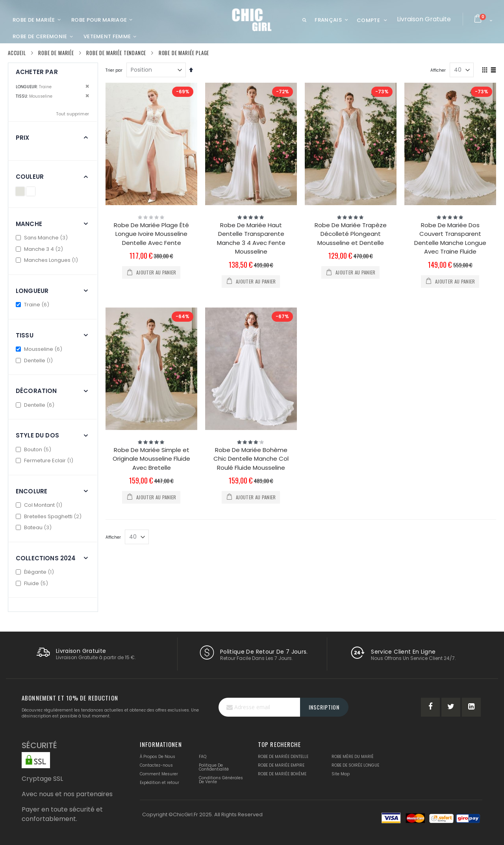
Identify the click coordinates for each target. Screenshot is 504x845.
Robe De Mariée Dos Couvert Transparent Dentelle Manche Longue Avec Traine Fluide (450, 238)
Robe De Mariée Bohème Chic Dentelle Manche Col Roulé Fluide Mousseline (251, 459)
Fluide (33, 583)
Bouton (34, 449)
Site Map (341, 774)
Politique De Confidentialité (214, 767)
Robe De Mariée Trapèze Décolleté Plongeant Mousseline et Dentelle (351, 234)
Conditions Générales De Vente (221, 780)
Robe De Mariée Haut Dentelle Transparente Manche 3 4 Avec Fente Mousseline (251, 238)
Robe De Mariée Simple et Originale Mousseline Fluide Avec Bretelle (151, 459)
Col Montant (40, 505)
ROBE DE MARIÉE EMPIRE (281, 765)
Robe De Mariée (56, 53)
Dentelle (35, 360)
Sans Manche (43, 238)
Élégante (36, 572)
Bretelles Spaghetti (50, 516)
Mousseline (40, 349)
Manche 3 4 (40, 249)
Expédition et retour (159, 783)
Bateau (35, 527)
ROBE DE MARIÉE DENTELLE (283, 757)
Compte (368, 20)
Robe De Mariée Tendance (116, 53)
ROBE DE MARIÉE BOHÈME (282, 774)
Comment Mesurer (159, 774)
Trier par (114, 70)
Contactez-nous (156, 765)
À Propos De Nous (157, 757)
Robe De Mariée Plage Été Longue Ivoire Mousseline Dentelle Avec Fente (151, 234)
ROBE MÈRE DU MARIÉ (353, 757)
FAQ (203, 757)
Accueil (17, 53)
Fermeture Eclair (45, 460)
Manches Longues (48, 260)
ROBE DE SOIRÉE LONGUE (355, 765)
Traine (33, 305)
